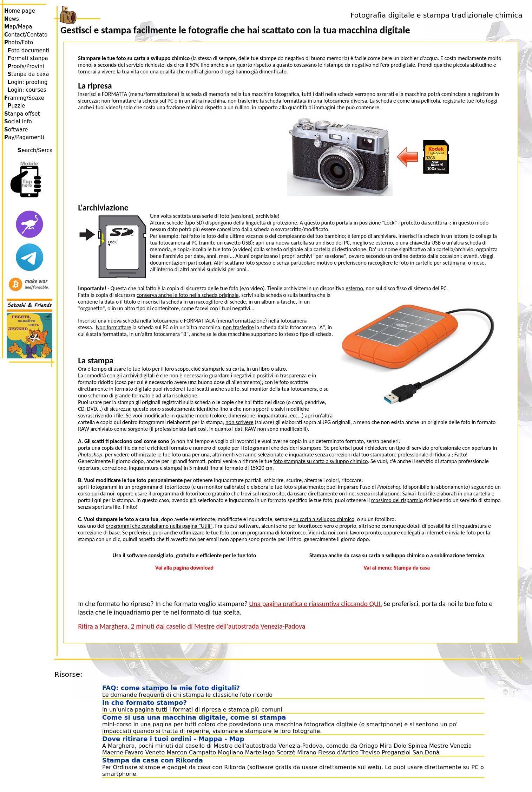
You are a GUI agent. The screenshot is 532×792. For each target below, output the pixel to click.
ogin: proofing (28, 82)
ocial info (18, 122)
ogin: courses (27, 90)
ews (12, 19)
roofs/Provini (26, 66)
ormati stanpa (28, 58)
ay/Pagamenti (24, 137)
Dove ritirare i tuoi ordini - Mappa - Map (173, 739)
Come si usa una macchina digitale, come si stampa (194, 717)
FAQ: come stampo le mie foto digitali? (171, 688)
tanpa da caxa (28, 74)
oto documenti (29, 51)
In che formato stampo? (145, 703)
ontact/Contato (26, 35)
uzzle (17, 106)
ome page (20, 11)
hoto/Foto (19, 43)
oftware (16, 130)
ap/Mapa (18, 27)
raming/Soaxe (24, 98)
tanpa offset (22, 114)
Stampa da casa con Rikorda (153, 760)
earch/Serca (36, 150)
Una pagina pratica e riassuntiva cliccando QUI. (316, 604)
